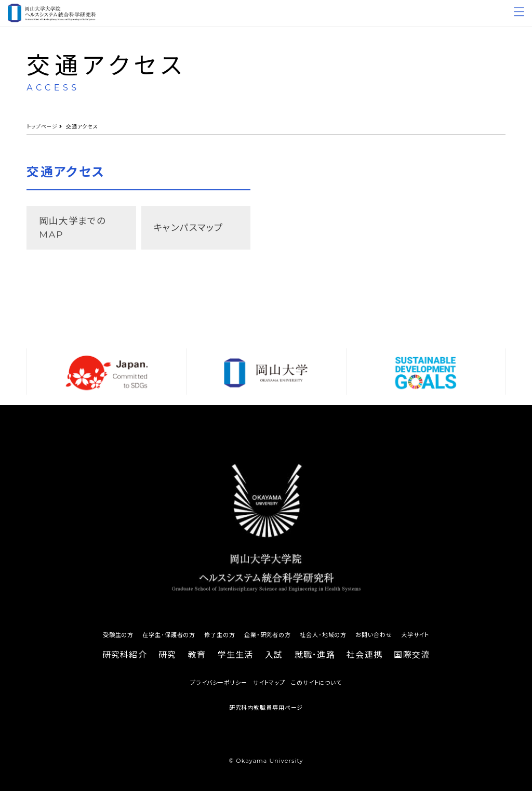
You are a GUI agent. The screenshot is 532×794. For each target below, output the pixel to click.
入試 (274, 658)
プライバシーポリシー (219, 686)
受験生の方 (118, 638)
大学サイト (415, 638)
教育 (197, 658)
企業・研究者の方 (268, 638)
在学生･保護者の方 (169, 638)
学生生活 (236, 658)
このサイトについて (316, 686)
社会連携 (364, 658)
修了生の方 (220, 638)
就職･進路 (315, 658)
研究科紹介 (125, 658)
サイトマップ (269, 686)
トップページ (42, 127)
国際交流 (412, 658)
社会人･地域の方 (323, 638)
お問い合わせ (374, 638)
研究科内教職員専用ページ (266, 711)
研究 (168, 658)
